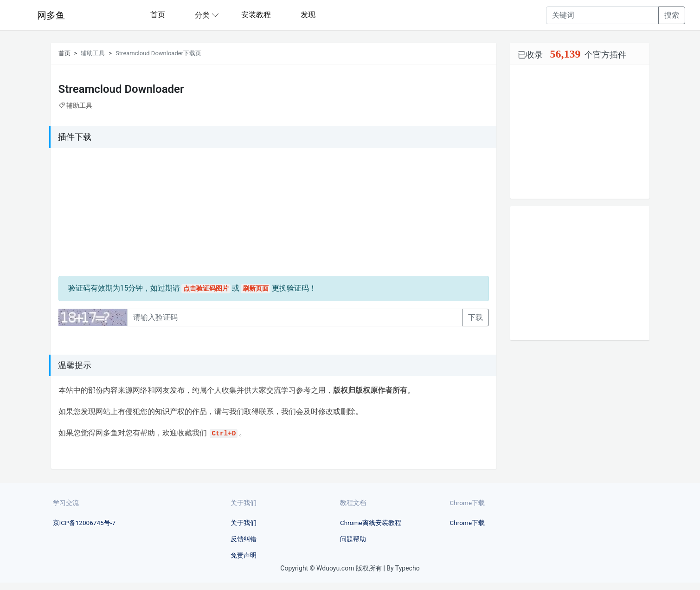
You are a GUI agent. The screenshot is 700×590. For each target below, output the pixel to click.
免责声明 (244, 555)
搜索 (672, 15)
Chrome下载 (468, 523)
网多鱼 (51, 15)
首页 (158, 15)
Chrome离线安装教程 (371, 523)
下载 (475, 317)
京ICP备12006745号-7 (84, 523)
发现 (308, 15)
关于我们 (244, 523)
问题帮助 (353, 539)
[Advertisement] (116, 214)
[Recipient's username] (602, 15)
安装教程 (256, 15)
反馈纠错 (244, 539)
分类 (202, 15)
